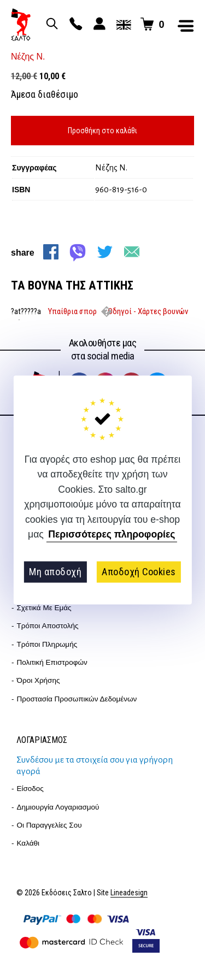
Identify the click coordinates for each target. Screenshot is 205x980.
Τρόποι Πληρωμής (47, 644)
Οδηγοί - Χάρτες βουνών (148, 311)
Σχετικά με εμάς (44, 608)
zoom (70, 55)
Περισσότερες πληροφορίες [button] (112, 534)
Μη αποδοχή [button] (55, 572)
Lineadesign (129, 893)
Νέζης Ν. (28, 57)
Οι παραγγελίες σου (49, 825)
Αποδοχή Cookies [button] (139, 572)
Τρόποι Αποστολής (48, 626)
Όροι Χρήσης (39, 680)
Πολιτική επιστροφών (52, 662)
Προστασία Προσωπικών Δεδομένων (77, 699)
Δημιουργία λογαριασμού (58, 807)
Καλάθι (28, 843)
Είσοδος (30, 789)
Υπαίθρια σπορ (72, 311)
